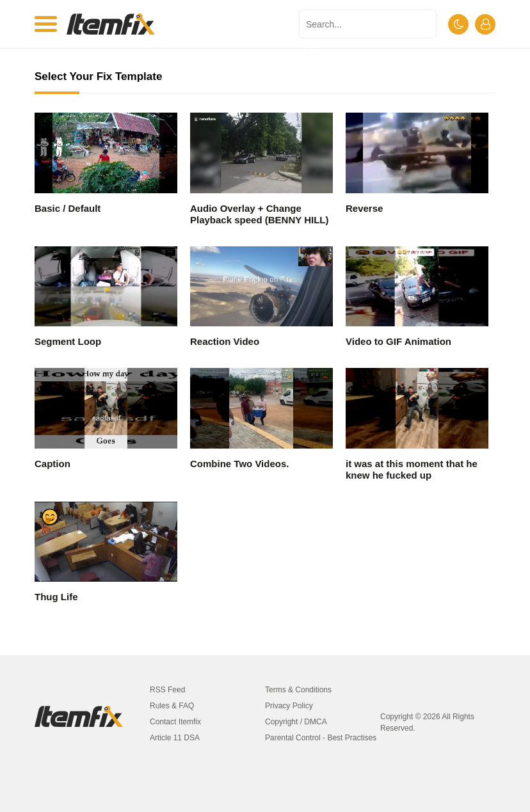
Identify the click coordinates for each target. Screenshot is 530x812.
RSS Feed (167, 690)
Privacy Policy (289, 706)
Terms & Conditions (298, 690)
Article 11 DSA (175, 738)
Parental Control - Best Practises (321, 738)
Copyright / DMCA (296, 722)
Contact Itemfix (175, 722)
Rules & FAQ (172, 706)
